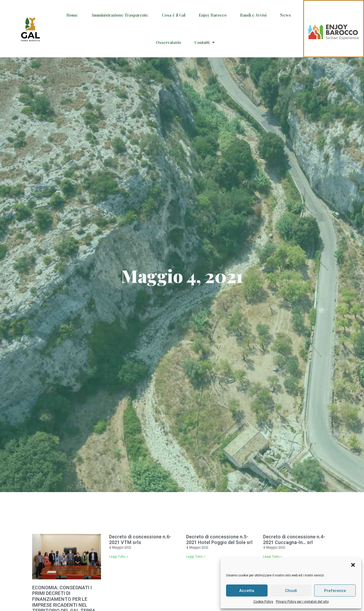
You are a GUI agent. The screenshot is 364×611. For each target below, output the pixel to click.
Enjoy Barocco (213, 15)
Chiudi (291, 591)
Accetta (247, 591)
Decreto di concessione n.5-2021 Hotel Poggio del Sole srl (219, 540)
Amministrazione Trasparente (120, 15)
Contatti (204, 42)
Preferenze (335, 591)
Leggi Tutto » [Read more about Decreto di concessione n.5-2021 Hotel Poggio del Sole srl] (196, 557)
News (285, 15)
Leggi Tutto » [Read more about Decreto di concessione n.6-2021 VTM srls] (119, 557)
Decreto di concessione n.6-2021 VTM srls (140, 540)
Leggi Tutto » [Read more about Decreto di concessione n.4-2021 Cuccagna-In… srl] (273, 557)
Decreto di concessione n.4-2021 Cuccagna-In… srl (294, 540)
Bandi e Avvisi (253, 15)
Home (72, 15)
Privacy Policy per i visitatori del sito (302, 602)
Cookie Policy (263, 602)
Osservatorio (168, 42)
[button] (353, 565)
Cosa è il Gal (174, 15)
